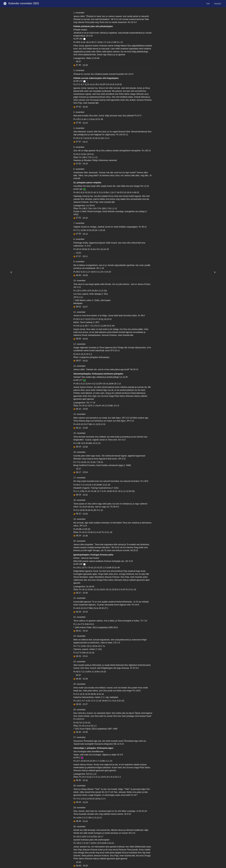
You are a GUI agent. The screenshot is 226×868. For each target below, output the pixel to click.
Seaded (217, 4)
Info (208, 4)
